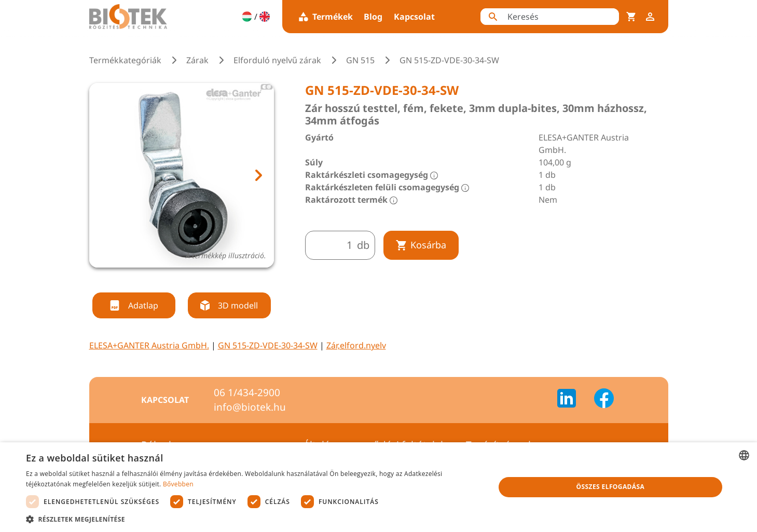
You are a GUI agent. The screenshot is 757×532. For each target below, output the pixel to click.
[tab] (172, 280)
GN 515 (360, 60)
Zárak (197, 60)
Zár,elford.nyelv (356, 345)
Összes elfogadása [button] (611, 487)
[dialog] (379, 487)
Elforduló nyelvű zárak (277, 60)
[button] (253, 519)
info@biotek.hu (250, 407)
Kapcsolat (414, 17)
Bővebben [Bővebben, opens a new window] (178, 484)
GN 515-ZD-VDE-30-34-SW (268, 345)
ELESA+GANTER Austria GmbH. (149, 345)
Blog (373, 17)
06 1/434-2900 (247, 393)
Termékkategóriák (125, 60)
